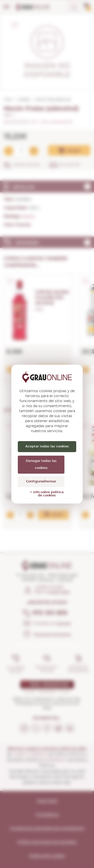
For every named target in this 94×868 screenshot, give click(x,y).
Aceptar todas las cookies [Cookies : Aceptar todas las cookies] (47, 447)
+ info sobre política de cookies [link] (47, 494)
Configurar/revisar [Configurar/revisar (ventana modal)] (41, 482)
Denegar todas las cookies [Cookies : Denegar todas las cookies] (41, 465)
